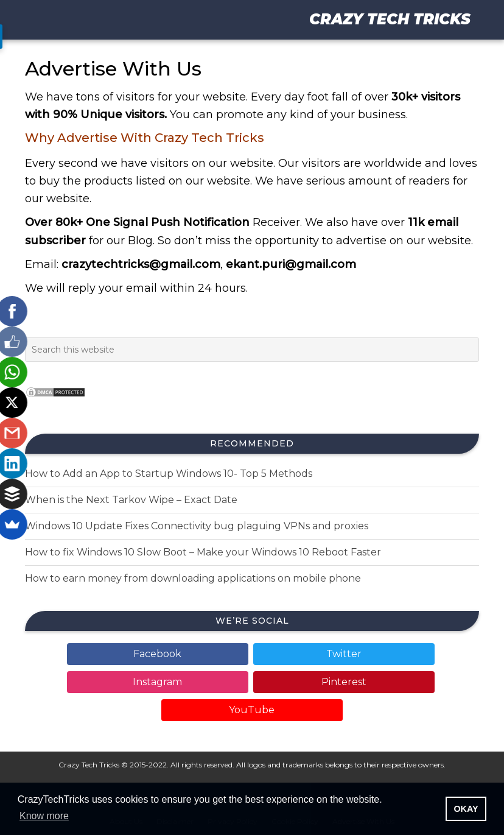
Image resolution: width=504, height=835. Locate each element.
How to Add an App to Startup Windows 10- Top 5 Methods (169, 474)
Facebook (157, 654)
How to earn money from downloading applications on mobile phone (193, 578)
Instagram (157, 682)
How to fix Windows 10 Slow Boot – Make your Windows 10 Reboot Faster (203, 552)
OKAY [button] (466, 809)
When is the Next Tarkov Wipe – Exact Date (131, 500)
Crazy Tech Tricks (390, 19)
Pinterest (344, 682)
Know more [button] (44, 816)
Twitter (344, 654)
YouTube (252, 710)
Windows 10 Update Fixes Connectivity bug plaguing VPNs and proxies (197, 526)
